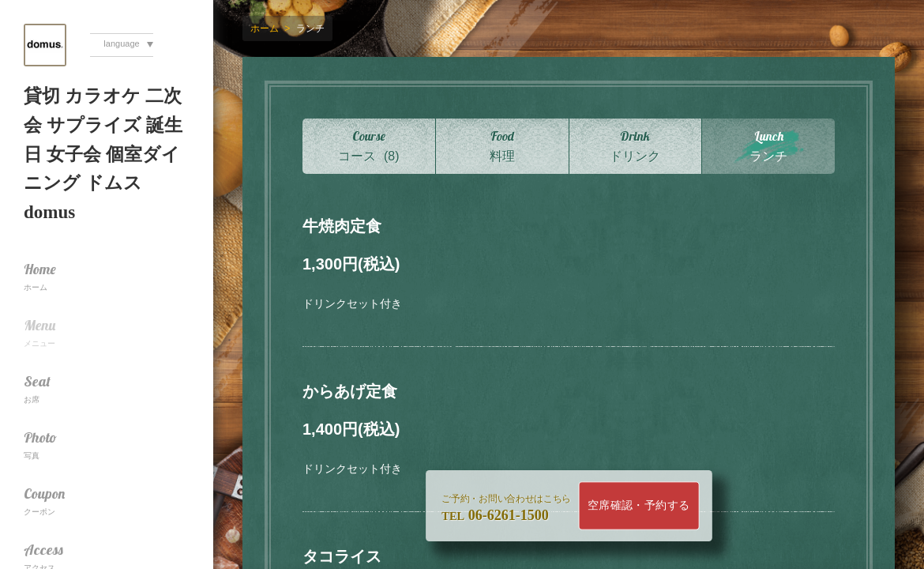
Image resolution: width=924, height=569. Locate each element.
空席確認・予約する (639, 505)
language (121, 43)
